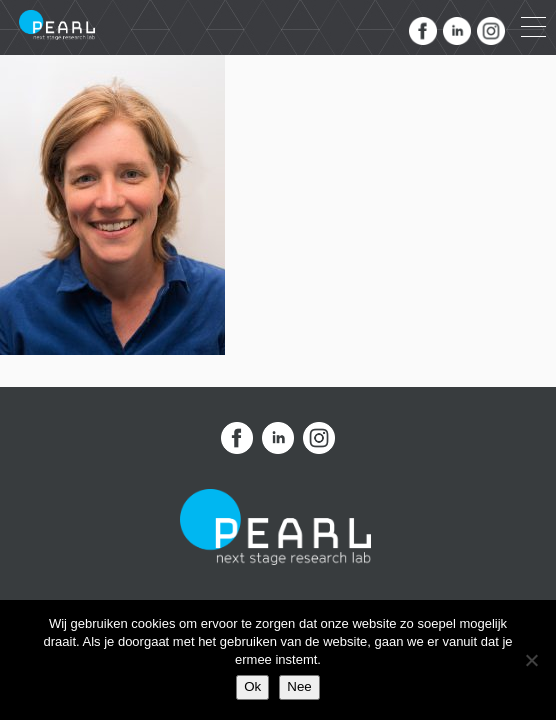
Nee (299, 686)
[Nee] (531, 660)
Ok (252, 686)
